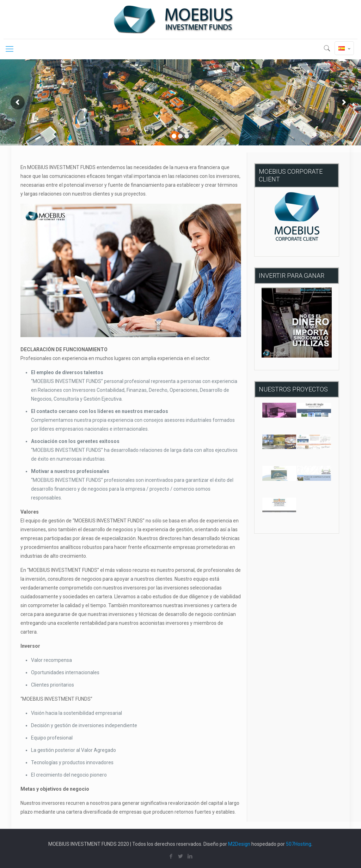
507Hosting (299, 844)
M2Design (239, 844)
